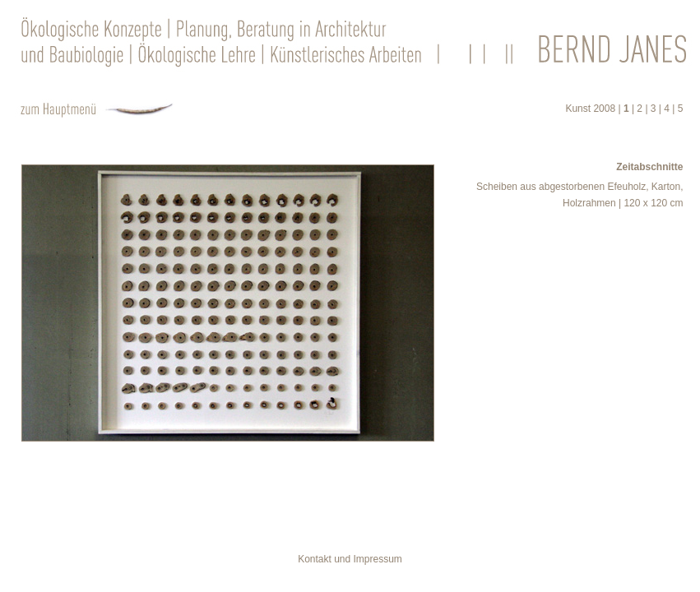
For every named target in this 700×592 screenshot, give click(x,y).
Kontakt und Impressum (350, 559)
